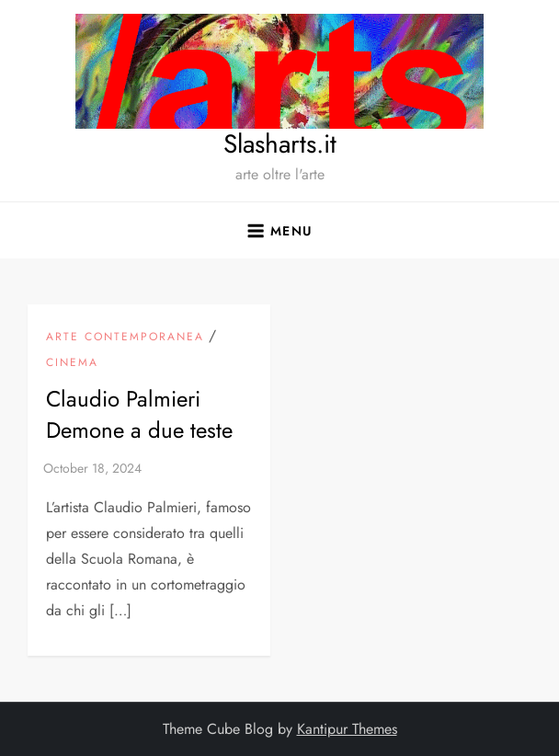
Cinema (72, 363)
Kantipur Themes (347, 729)
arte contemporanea (125, 338)
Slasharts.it (280, 144)
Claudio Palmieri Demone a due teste (139, 414)
